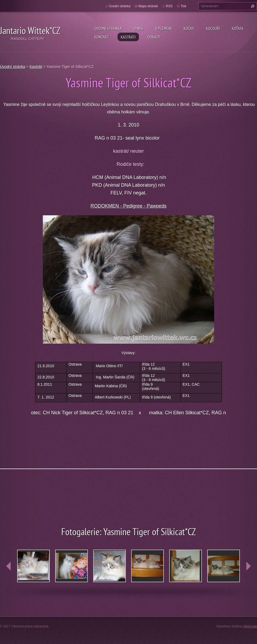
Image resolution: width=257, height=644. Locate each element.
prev (9, 566)
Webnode (250, 626)
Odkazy (154, 37)
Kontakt (102, 37)
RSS (169, 6)
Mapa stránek (148, 6)
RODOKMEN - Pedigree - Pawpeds (128, 206)
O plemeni (163, 28)
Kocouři (213, 28)
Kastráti (128, 37)
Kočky (189, 28)
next (248, 566)
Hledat (252, 6)
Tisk (183, 6)
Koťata (238, 28)
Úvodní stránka (108, 28)
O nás (138, 28)
